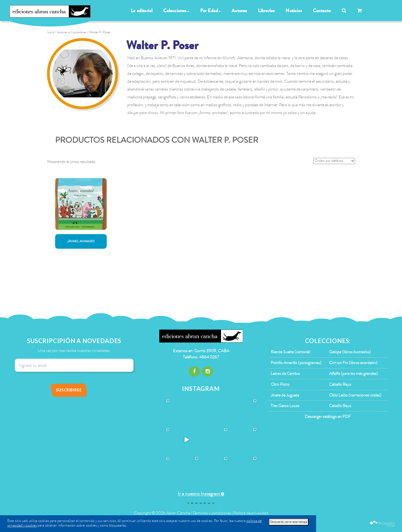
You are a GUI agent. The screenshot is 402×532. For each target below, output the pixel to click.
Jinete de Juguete (285, 395)
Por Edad (211, 11)
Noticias (294, 11)
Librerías (267, 11)
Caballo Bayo (340, 406)
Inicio (51, 32)
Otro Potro (280, 384)
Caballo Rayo (340, 384)
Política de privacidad (251, 513)
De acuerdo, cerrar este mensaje (289, 522)
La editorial (142, 11)
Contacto (322, 11)
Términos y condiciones (212, 513)
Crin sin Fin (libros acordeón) (353, 363)
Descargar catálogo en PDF (328, 417)
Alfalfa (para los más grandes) (354, 374)
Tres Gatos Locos (285, 406)
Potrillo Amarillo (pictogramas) (296, 363)
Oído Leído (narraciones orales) (355, 395)
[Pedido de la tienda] (334, 161)
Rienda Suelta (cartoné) (291, 352)
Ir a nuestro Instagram (199, 494)
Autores (239, 11)
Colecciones (176, 11)
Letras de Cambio (285, 374)
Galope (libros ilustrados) (350, 352)
